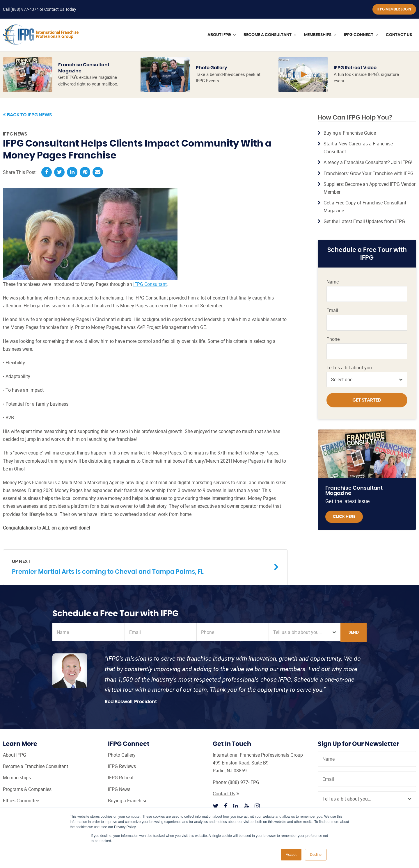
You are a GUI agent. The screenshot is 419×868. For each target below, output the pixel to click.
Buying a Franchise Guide (350, 133)
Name (333, 282)
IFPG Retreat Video (355, 68)
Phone (333, 339)
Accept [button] (291, 855)
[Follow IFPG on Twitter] (216, 806)
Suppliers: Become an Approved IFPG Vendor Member (370, 188)
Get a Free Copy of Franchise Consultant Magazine (365, 207)
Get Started (367, 400)
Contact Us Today (60, 9)
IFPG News (15, 134)
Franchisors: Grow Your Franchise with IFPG (369, 173)
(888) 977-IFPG (244, 782)
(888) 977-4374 (25, 9)
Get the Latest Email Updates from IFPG (364, 221)
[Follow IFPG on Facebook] (226, 806)
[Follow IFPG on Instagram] (257, 806)
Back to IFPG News (27, 115)
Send (354, 632)
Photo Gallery (212, 68)
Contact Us (226, 794)
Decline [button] (316, 855)
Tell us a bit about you (349, 368)
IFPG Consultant (150, 284)
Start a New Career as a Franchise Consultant (358, 148)
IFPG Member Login (394, 9)
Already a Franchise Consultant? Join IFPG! (368, 162)
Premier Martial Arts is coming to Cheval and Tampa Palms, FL (141, 567)
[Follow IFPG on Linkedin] (236, 806)
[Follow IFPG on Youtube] (246, 806)
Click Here (344, 517)
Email (332, 310)
